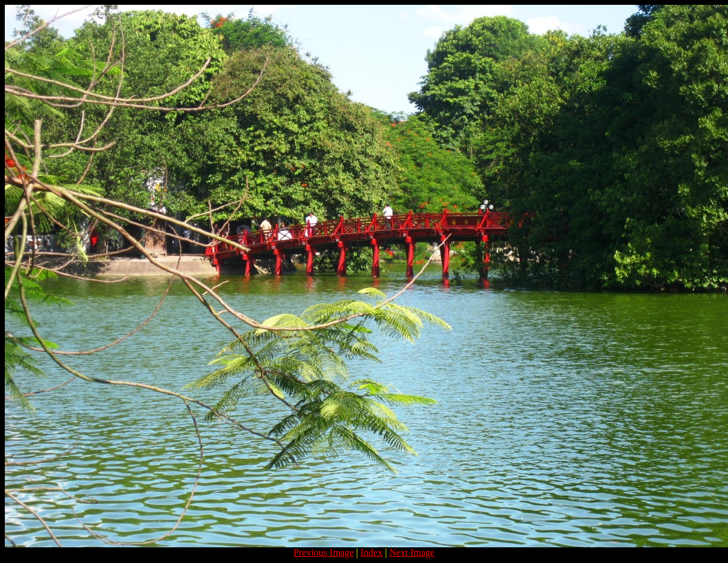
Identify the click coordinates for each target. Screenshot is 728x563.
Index (371, 552)
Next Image (412, 552)
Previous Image (324, 552)
